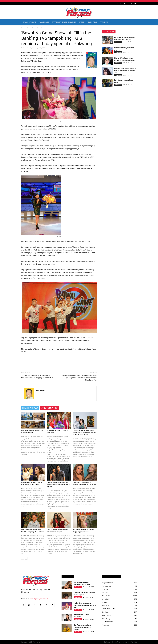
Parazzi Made (44, 22)
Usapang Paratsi (29, 22)
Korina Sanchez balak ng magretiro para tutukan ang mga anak (85, 605)
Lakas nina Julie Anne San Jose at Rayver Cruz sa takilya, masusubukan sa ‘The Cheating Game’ (85, 433)
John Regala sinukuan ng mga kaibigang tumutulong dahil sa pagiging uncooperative (37, 377)
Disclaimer (107, 642)
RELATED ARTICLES (30, 408)
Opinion (82, 22)
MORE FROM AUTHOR (49, 408)
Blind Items (93, 22)
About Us (134, 642)
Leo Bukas (26, 48)
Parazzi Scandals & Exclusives (64, 22)
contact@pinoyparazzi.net (39, 599)
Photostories (118, 42)
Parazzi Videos (106, 22)
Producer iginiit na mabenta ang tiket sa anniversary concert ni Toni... (125, 71)
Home (23, 28)
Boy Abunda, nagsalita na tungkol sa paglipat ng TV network (83, 627)
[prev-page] (23, 558)
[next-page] (26, 558)
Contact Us (126, 642)
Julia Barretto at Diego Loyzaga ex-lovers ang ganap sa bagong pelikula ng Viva (59, 484)
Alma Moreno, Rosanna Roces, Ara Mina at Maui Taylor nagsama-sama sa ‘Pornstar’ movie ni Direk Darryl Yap (79, 378)
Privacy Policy (116, 642)
